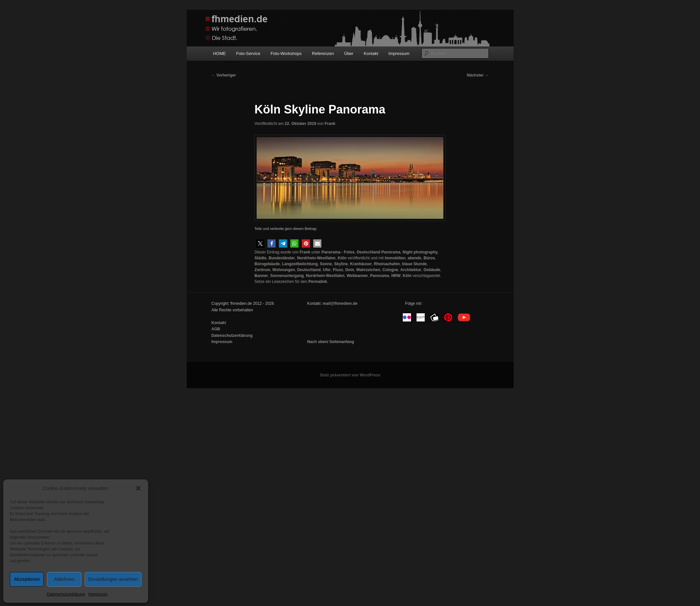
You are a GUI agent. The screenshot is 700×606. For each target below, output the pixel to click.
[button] (138, 488)
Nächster (478, 75)
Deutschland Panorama (378, 252)
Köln (342, 258)
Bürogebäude (267, 264)
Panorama (380, 276)
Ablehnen (64, 579)
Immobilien (395, 258)
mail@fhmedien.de (340, 303)
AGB (216, 329)
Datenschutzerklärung (66, 594)
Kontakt (371, 53)
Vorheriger (224, 75)
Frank (330, 124)
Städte (260, 258)
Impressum (98, 594)
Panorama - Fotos (338, 252)
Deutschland (309, 270)
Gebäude (432, 270)
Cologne (390, 270)
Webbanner (357, 276)
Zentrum (262, 270)
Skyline (341, 264)
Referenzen (323, 53)
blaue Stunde (414, 264)
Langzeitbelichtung (300, 264)
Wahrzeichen (368, 270)
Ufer (327, 270)
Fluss (338, 270)
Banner (261, 276)
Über (349, 53)
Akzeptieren (27, 579)
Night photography (420, 252)
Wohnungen (284, 270)
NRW (396, 276)
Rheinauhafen (387, 264)
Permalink (318, 282)
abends (415, 258)
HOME (220, 53)
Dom (350, 270)
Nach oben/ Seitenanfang (330, 342)
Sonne (326, 264)
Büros (429, 258)
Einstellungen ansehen (113, 579)
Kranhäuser (361, 264)
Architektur (411, 270)
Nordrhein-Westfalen (316, 258)
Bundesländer (282, 258)
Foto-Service (248, 53)
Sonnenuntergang (287, 276)
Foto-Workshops (286, 53)
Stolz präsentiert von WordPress (350, 375)
